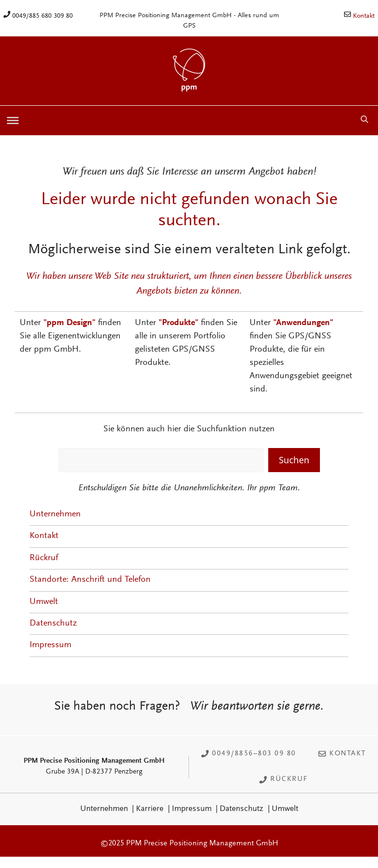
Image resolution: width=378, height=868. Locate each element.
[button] (364, 120)
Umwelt (44, 602)
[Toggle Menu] (13, 120)
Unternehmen (55, 514)
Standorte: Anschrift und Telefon (90, 580)
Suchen (294, 460)
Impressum (50, 645)
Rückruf (44, 558)
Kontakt (364, 16)
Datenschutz (53, 624)
